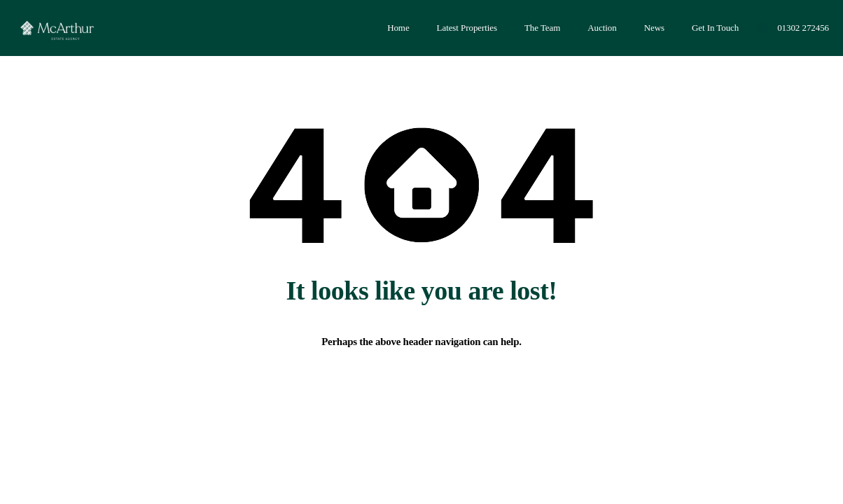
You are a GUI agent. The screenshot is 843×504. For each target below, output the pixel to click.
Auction (602, 28)
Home (398, 28)
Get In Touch (715, 28)
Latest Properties (467, 28)
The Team (542, 28)
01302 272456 (803, 28)
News (654, 28)
